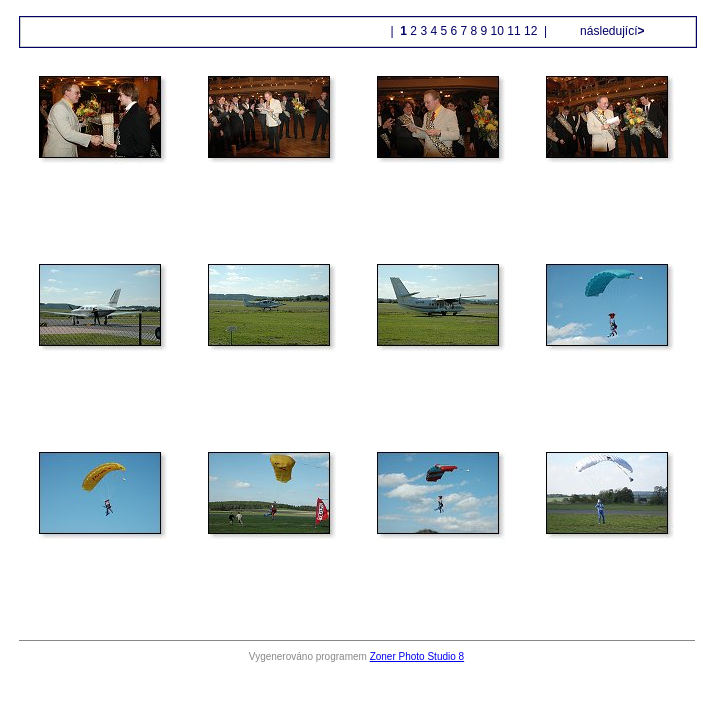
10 (497, 31)
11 (513, 31)
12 (530, 31)
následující (611, 31)
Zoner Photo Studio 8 (417, 656)
